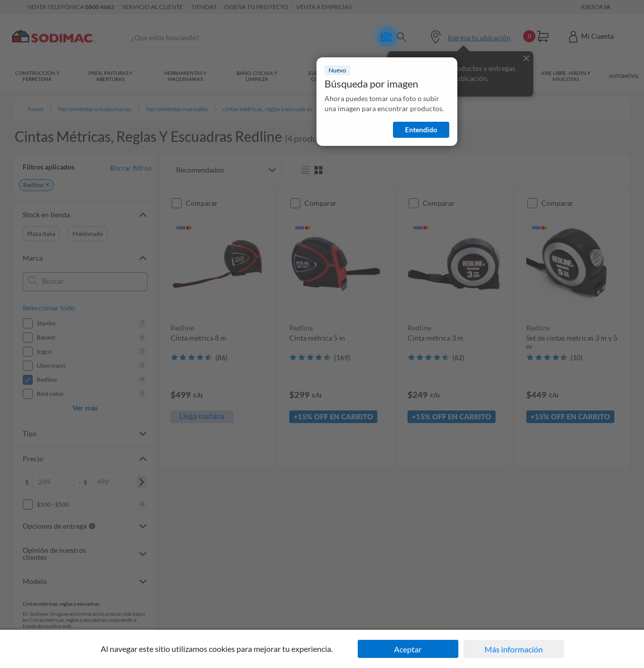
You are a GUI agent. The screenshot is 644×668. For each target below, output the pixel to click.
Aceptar (408, 649)
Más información (514, 649)
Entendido (421, 130)
